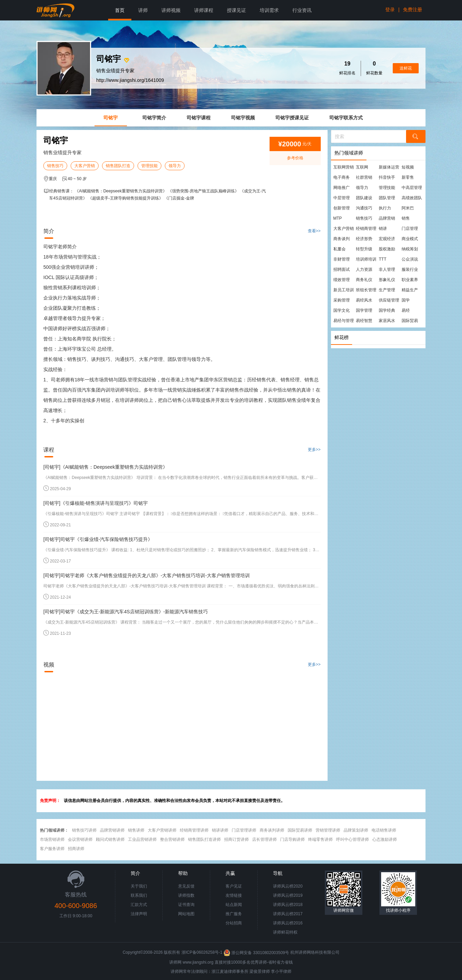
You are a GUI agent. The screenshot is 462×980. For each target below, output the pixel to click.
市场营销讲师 (52, 839)
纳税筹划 (410, 249)
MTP (338, 218)
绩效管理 (342, 280)
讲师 (143, 10)
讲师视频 (171, 10)
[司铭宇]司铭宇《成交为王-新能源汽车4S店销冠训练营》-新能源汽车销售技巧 (126, 612)
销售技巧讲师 (84, 830)
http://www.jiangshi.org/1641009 (130, 80)
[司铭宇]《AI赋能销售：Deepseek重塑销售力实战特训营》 (105, 467)
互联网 (362, 167)
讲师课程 (204, 10)
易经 (406, 310)
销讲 (383, 229)
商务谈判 (342, 239)
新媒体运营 (389, 167)
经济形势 (364, 239)
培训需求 (269, 10)
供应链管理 (389, 300)
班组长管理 (366, 290)
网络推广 (342, 188)
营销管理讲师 (328, 830)
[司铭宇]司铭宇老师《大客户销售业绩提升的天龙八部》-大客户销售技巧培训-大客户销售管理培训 (147, 575)
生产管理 (387, 290)
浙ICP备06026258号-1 (202, 953)
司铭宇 (111, 118)
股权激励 (387, 249)
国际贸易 (410, 321)
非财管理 (342, 259)
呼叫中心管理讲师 (352, 839)
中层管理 (342, 198)
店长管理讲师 (264, 839)
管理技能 (149, 166)
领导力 (175, 166)
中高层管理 (412, 188)
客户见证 (234, 886)
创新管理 (342, 208)
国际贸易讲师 (300, 830)
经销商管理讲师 (194, 830)
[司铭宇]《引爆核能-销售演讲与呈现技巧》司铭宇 (96, 503)
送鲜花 (406, 68)
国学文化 (342, 310)
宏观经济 (387, 239)
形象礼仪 (387, 280)
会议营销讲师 (80, 839)
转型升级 (364, 249)
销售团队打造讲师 (204, 839)
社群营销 (364, 177)
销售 (406, 218)
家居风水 (387, 321)
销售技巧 (55, 166)
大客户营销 (85, 166)
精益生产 (410, 290)
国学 (406, 300)
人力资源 (364, 269)
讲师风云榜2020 (288, 886)
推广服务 (234, 914)
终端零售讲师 (320, 839)
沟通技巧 (364, 208)
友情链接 (234, 895)
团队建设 (364, 198)
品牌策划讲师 (356, 830)
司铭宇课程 (199, 118)
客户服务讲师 (52, 849)
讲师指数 (186, 895)
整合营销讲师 (172, 839)
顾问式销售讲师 (110, 839)
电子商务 (342, 177)
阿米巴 (408, 208)
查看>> (314, 231)
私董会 (340, 249)
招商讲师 (76, 849)
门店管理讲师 (244, 830)
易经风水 (364, 300)
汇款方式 (139, 905)
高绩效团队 (412, 198)
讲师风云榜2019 (288, 895)
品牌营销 (387, 218)
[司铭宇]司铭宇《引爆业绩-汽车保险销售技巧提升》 (98, 539)
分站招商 (234, 923)
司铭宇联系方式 (346, 118)
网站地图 (186, 914)
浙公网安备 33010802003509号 (257, 953)
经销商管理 (366, 229)
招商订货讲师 (236, 839)
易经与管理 (344, 321)
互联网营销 (344, 167)
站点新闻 (234, 905)
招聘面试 (342, 269)
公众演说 (410, 259)
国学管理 (364, 310)
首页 (120, 10)
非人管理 (387, 269)
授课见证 (236, 10)
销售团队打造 (118, 166)
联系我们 (139, 895)
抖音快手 (387, 177)
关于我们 (139, 886)
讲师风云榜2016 (288, 923)
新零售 (408, 177)
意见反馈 (186, 886)
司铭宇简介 (154, 118)
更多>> (314, 450)
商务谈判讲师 (272, 830)
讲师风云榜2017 (288, 914)
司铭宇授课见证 (292, 118)
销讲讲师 (220, 830)
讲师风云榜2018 (288, 905)
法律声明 (139, 914)
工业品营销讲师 (142, 839)
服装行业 (410, 269)
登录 (390, 10)
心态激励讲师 (385, 839)
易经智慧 (364, 321)
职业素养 (410, 280)
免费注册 (413, 10)
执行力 (385, 208)
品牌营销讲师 (112, 830)
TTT (382, 259)
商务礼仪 (364, 280)
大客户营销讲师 (162, 830)
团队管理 (387, 198)
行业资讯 (302, 10)
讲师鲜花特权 (285, 932)
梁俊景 (256, 971)
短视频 (408, 167)
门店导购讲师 (292, 839)
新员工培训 (344, 290)
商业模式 (410, 239)
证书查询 (186, 905)
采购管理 (342, 300)
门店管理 (410, 229)
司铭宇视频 (243, 118)
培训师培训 (366, 259)
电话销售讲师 (384, 830)
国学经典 (387, 310)
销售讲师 (136, 830)
